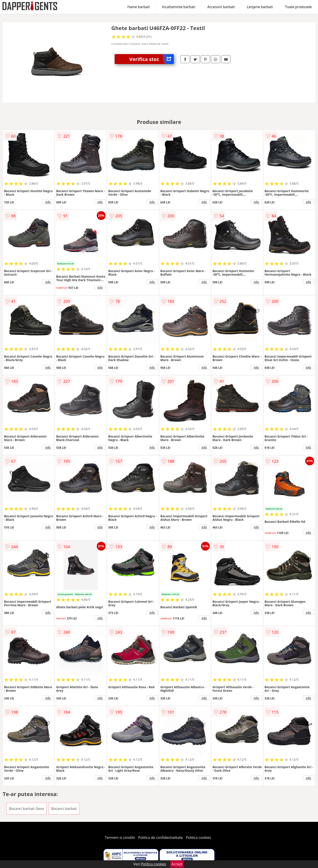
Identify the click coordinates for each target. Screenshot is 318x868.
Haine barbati (139, 7)
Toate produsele (298, 7)
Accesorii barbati (221, 7)
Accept (177, 864)
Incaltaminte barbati (179, 7)
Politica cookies (199, 838)
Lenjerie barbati (260, 7)
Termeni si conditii (120, 838)
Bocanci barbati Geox (27, 809)
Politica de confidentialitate (161, 838)
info (48, 202)
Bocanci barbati (64, 809)
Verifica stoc (152, 59)
